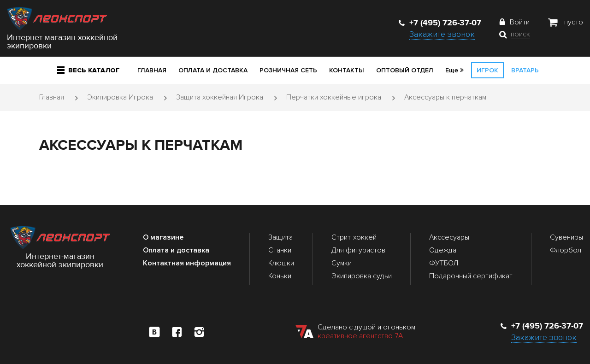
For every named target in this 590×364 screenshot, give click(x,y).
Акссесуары (449, 237)
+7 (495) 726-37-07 (440, 23)
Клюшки (281, 263)
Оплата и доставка (213, 70)
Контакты (347, 70)
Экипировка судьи (362, 276)
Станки (280, 250)
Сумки (342, 263)
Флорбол (566, 250)
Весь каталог (88, 70)
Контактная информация (187, 263)
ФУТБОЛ (444, 263)
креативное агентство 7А (360, 336)
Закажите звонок (442, 34)
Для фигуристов (358, 250)
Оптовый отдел (405, 70)
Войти (520, 22)
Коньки (280, 276)
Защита (280, 237)
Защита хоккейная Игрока (220, 97)
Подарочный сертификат (471, 276)
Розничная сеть (288, 70)
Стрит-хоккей (354, 237)
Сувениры (566, 237)
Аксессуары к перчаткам (445, 97)
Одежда (443, 250)
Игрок (487, 70)
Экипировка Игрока (120, 97)
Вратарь (525, 70)
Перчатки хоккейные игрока (334, 97)
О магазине (163, 237)
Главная (152, 70)
